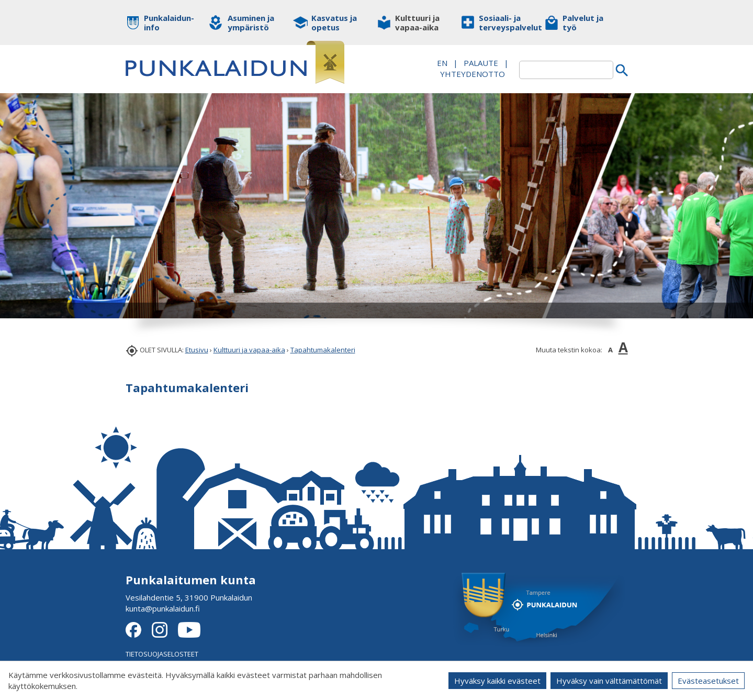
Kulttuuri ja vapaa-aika (249, 350)
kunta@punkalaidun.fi (163, 608)
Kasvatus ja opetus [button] (334, 23)
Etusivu (197, 350)
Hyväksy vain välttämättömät (609, 681)
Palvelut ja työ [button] (583, 23)
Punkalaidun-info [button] (169, 23)
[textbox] (566, 70)
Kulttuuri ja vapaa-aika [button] (417, 23)
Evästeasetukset (708, 681)
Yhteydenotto (473, 74)
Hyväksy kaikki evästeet (497, 681)
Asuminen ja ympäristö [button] (251, 23)
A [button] (610, 350)
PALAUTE (481, 63)
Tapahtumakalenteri (323, 350)
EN (442, 63)
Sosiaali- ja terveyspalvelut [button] (504, 23)
